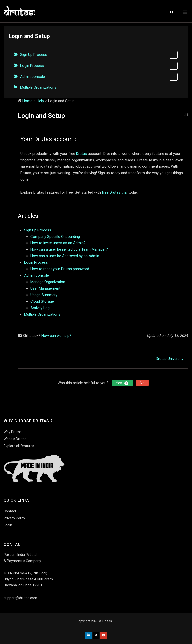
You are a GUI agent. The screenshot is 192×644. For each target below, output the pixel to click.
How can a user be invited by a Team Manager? (69, 249)
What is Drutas (15, 439)
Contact (10, 511)
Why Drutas (13, 432)
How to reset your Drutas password (60, 269)
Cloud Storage (42, 301)
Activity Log (40, 308)
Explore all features (19, 446)
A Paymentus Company (22, 561)
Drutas (82, 154)
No (142, 383)
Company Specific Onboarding (55, 237)
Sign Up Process (99, 55)
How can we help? (56, 336)
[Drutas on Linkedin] (88, 635)
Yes (123, 383)
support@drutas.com (20, 598)
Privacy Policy (14, 518)
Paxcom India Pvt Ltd (20, 555)
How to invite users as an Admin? (58, 243)
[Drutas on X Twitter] (96, 635)
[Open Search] (172, 13)
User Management (45, 288)
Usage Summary (44, 295)
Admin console (99, 77)
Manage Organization (48, 282)
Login (8, 525)
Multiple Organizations (38, 87)
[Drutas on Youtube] (104, 635)
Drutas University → (172, 359)
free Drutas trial (115, 192)
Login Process (99, 66)
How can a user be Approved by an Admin (65, 256)
